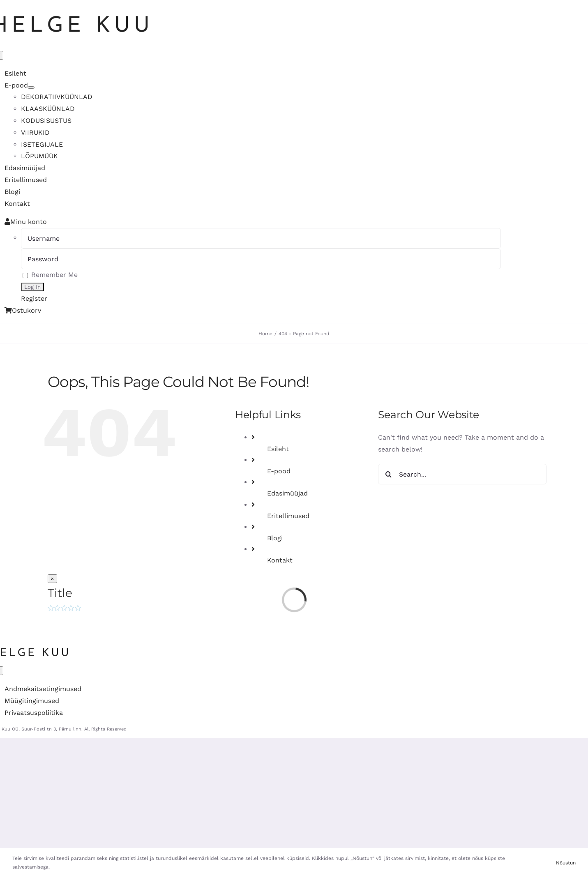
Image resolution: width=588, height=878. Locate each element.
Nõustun (566, 863)
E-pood (279, 471)
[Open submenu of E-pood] (31, 88)
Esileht (278, 449)
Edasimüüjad (287, 493)
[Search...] (462, 474)
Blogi (275, 538)
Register (34, 298)
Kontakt (280, 560)
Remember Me (50, 275)
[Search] (388, 474)
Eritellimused (288, 516)
